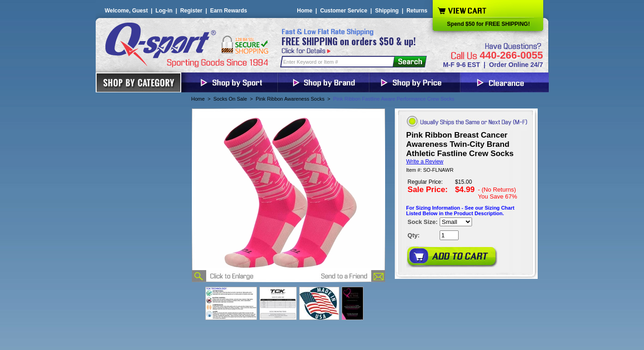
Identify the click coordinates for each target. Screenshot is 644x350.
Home (304, 11)
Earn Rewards (228, 11)
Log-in (164, 11)
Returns (417, 11)
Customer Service (343, 11)
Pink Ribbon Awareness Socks (290, 99)
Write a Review (425, 162)
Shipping (387, 11)
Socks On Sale (230, 99)
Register (191, 11)
